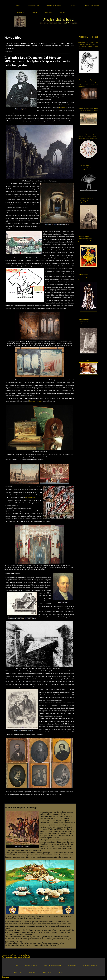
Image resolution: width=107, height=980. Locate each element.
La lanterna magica (33, 5)
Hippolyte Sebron (30, 498)
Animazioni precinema (92, 5)
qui (13, 113)
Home (18, 5)
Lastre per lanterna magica (54, 5)
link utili (62, 13)
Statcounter (6, 977)
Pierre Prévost (63, 108)
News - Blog (48, 13)
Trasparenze (74, 5)
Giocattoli (34, 13)
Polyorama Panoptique (36, 401)
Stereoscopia (20, 13)
